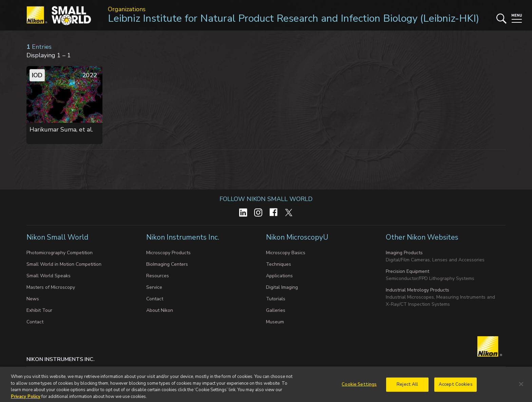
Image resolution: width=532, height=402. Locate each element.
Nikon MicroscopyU (297, 237)
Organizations (127, 9)
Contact (35, 322)
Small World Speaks (49, 276)
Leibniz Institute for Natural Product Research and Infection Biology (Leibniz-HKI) (294, 18)
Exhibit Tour (39, 310)
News (33, 299)
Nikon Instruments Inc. (184, 237)
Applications (279, 276)
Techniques (279, 264)
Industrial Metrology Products (417, 290)
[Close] (521, 387)
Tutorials (276, 299)
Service (154, 287)
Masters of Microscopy (51, 287)
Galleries (276, 310)
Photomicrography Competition (60, 253)
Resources (158, 276)
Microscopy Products (168, 253)
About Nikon (160, 310)
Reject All (407, 387)
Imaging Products (404, 253)
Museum (275, 322)
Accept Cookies (456, 387)
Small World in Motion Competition (64, 264)
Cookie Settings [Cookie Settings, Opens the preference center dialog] (359, 387)
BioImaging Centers (167, 264)
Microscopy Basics (286, 253)
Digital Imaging (282, 287)
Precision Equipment (407, 271)
